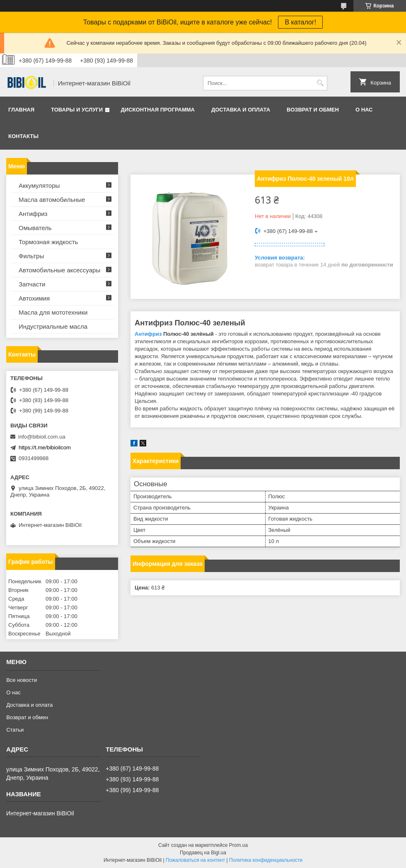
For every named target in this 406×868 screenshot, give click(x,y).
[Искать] (320, 83)
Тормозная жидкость (48, 242)
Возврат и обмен (313, 110)
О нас (364, 110)
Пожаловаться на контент (195, 860)
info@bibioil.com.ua (42, 437)
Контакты (23, 136)
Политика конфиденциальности (266, 860)
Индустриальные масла (53, 326)
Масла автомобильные (52, 200)
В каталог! (300, 22)
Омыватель (35, 228)
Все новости (22, 680)
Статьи (15, 730)
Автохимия (34, 298)
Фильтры (31, 256)
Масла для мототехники (53, 312)
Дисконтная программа (158, 110)
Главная (21, 110)
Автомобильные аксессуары (59, 270)
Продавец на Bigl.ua (203, 853)
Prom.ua (238, 845)
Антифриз (148, 334)
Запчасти (32, 284)
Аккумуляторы (39, 185)
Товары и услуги (77, 110)
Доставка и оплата (241, 110)
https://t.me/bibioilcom (45, 447)
